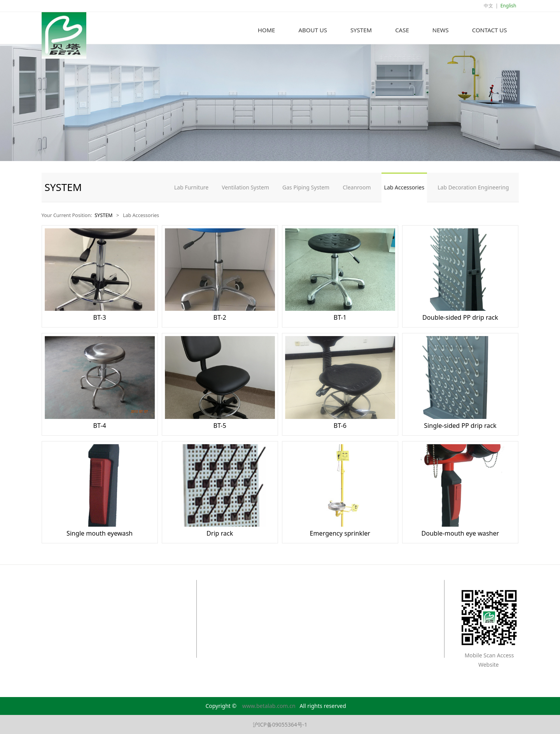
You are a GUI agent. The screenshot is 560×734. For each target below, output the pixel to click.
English (508, 6)
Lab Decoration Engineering (473, 187)
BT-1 (340, 317)
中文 (488, 6)
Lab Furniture (192, 187)
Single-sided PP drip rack (460, 426)
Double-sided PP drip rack (460, 317)
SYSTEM (361, 30)
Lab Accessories (404, 187)
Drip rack (220, 533)
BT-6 (340, 426)
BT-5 (220, 426)
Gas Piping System (306, 187)
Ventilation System (245, 187)
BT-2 (220, 317)
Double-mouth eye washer (460, 533)
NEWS (441, 30)
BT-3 (99, 317)
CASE (402, 30)
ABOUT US (312, 30)
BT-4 (99, 426)
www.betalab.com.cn (269, 706)
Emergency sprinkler (340, 533)
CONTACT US (490, 30)
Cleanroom (357, 187)
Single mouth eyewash (100, 533)
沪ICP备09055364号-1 (280, 724)
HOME (267, 30)
